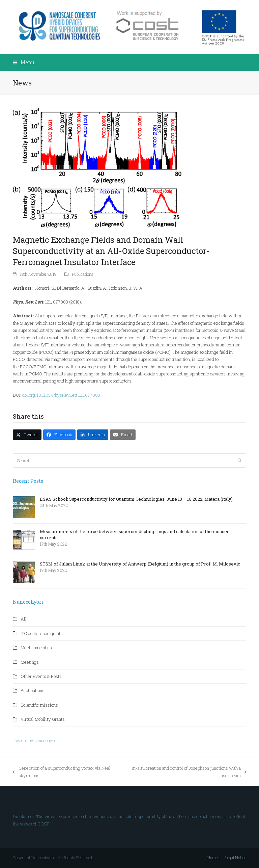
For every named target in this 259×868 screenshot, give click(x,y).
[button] (23, 62)
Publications (83, 274)
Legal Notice (236, 858)
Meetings (30, 662)
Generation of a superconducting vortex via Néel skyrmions (62, 772)
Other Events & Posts (41, 676)
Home (212, 858)
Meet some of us (36, 648)
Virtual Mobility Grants (43, 719)
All (24, 619)
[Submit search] (240, 461)
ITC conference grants (42, 633)
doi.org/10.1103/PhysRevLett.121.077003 (61, 395)
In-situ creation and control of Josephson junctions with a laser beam (186, 772)
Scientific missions (39, 705)
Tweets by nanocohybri (35, 740)
